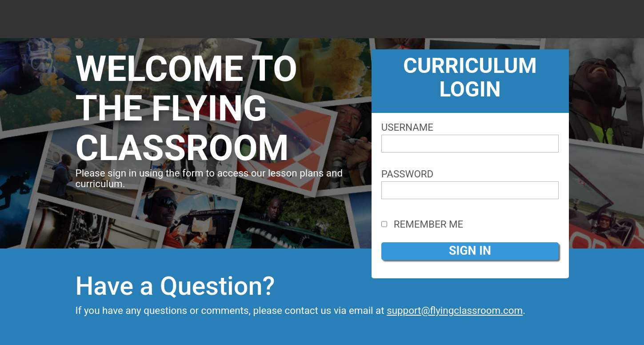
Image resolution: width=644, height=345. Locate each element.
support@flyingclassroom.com (455, 310)
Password (408, 174)
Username (407, 127)
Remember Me (422, 224)
